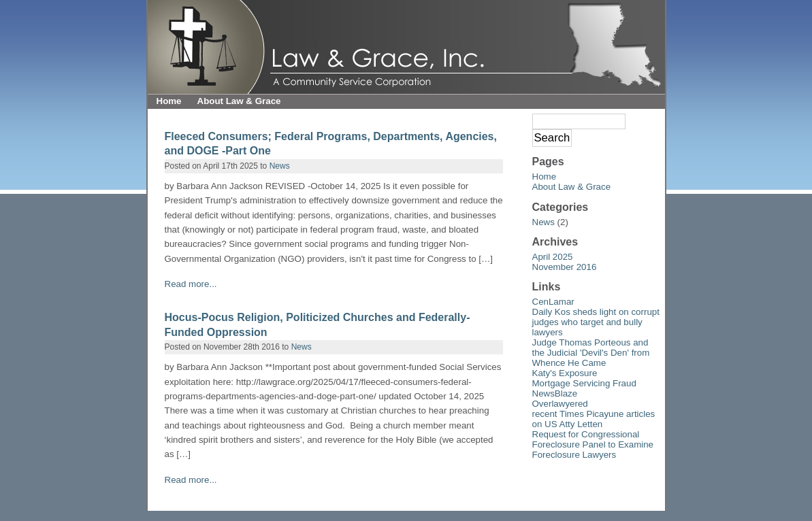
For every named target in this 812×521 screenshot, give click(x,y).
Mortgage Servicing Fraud (584, 383)
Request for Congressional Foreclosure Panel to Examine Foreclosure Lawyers (593, 444)
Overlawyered (560, 404)
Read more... (191, 284)
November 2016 (565, 267)
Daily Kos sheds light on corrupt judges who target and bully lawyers (596, 322)
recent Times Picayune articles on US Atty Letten (594, 419)
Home (169, 101)
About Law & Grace (239, 101)
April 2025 (553, 257)
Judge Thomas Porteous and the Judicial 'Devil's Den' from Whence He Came (591, 353)
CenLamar (553, 302)
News (280, 166)
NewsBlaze (555, 393)
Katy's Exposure (565, 373)
